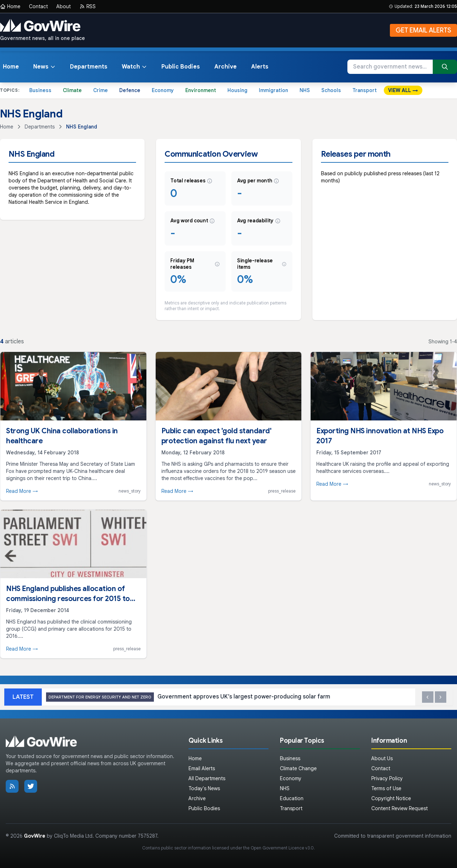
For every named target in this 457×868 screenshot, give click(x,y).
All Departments (207, 778)
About (64, 6)
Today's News (204, 788)
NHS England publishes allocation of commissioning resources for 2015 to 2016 (68, 599)
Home (10, 6)
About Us (382, 758)
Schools (331, 90)
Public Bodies (181, 67)
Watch (134, 67)
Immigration (273, 90)
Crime (101, 90)
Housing (237, 90)
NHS (305, 90)
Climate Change (298, 768)
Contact (38, 6)
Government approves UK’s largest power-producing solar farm (188, 697)
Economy (163, 90)
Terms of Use (386, 788)
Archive (225, 67)
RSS (87, 6)
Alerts (260, 67)
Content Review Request (400, 808)
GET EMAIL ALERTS (423, 30)
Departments (89, 67)
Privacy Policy (387, 778)
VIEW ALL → (403, 90)
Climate (72, 90)
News (44, 67)
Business (40, 90)
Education (292, 798)
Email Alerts (202, 768)
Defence (130, 90)
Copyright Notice (391, 798)
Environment (201, 90)
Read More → (22, 491)
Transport (365, 90)
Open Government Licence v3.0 (282, 848)
